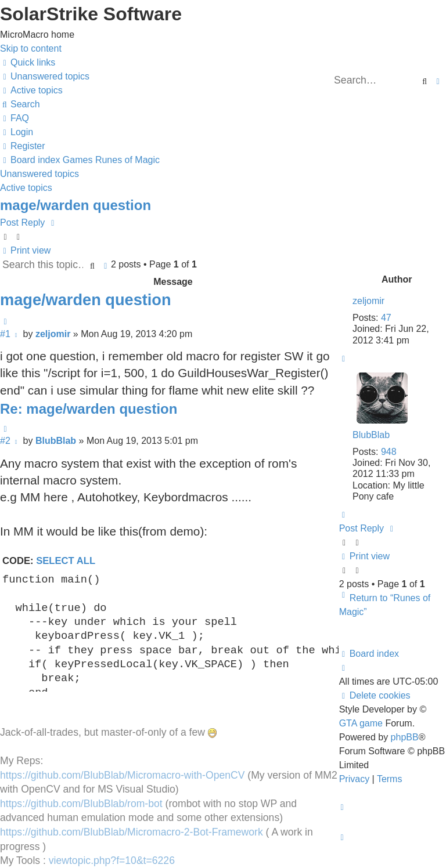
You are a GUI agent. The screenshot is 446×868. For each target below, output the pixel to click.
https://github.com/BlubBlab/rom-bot (81, 804)
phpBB (405, 737)
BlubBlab (371, 435)
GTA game (361, 723)
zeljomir (368, 301)
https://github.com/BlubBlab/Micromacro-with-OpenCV (122, 775)
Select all (66, 561)
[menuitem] (45, 76)
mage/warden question (75, 205)
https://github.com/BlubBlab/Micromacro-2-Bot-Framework (132, 832)
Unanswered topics (39, 174)
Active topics (26, 188)
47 (386, 318)
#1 (5, 334)
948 (389, 452)
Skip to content (31, 48)
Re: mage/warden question (89, 409)
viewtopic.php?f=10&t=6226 (112, 860)
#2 (5, 441)
